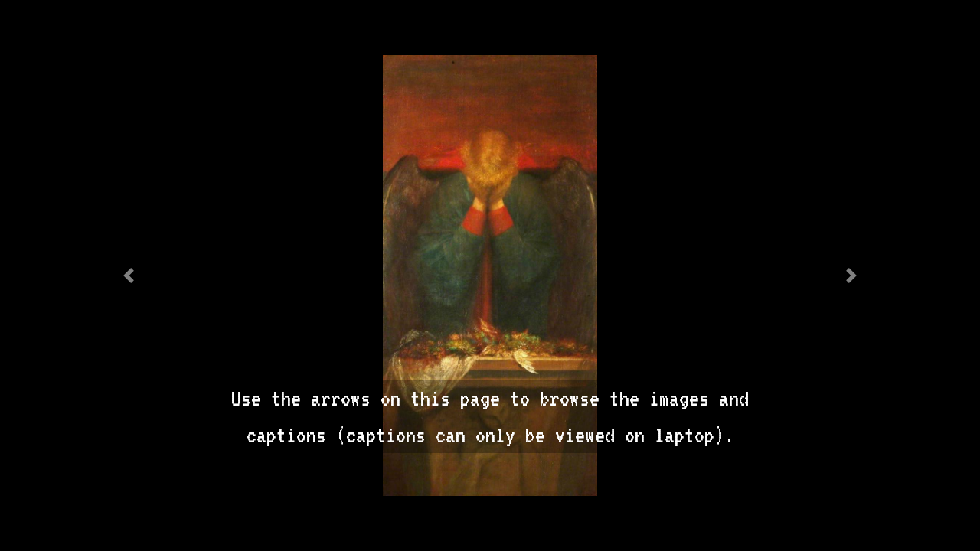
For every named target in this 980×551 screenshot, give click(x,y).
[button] (129, 275)
